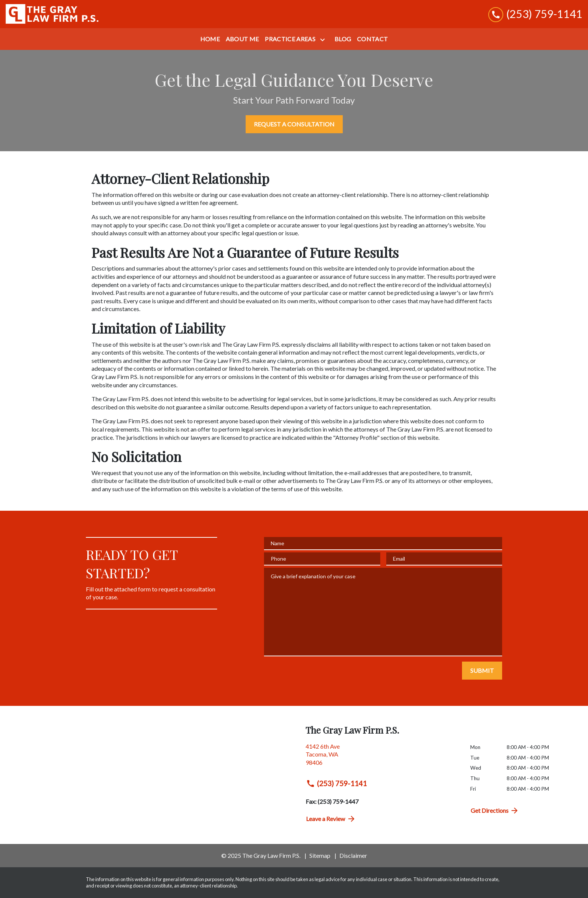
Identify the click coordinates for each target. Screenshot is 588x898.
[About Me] (242, 39)
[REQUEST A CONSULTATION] (294, 124)
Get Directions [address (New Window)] (495, 811)
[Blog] (343, 39)
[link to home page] (52, 14)
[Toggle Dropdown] (324, 40)
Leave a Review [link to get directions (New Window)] (331, 819)
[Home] (210, 39)
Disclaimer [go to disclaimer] (353, 855)
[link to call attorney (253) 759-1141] (535, 14)
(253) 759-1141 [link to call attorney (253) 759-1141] (336, 784)
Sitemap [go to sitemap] (320, 855)
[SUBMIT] (482, 671)
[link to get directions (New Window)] (382, 757)
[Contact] (372, 39)
